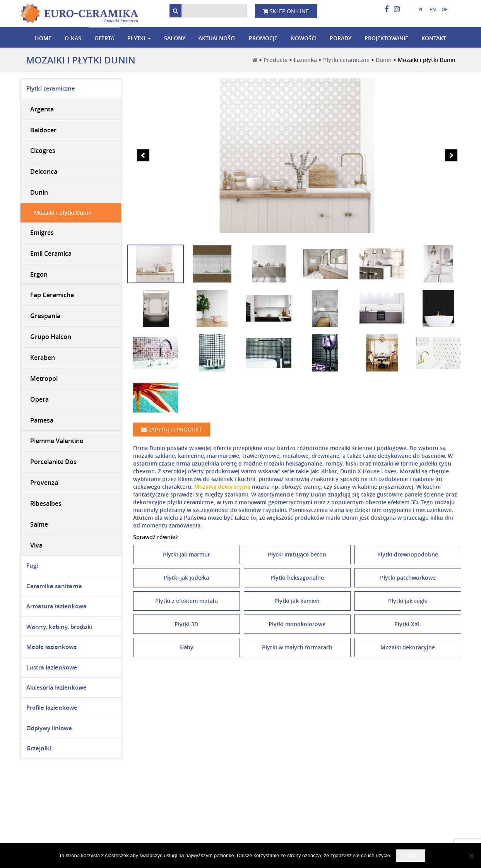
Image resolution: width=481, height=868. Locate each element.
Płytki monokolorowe (297, 624)
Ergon (39, 274)
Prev (143, 156)
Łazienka (305, 60)
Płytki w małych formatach (297, 647)
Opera (39, 399)
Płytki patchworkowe (408, 578)
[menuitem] (418, 10)
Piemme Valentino (57, 441)
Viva (36, 545)
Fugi (32, 566)
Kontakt (434, 38)
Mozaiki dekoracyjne (408, 647)
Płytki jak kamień (297, 601)
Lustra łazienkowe (52, 667)
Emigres (42, 233)
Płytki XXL (408, 624)
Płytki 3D (186, 624)
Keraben (43, 358)
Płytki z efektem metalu (187, 601)
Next (451, 156)
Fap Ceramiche (52, 295)
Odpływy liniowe (49, 728)
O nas (73, 38)
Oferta (104, 38)
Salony (175, 38)
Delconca (44, 171)
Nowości (304, 38)
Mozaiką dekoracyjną (222, 487)
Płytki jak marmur (187, 554)
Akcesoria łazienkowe (56, 687)
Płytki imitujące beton (297, 554)
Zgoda (411, 855)
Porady (341, 38)
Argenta (42, 109)
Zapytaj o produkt (172, 429)
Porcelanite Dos (53, 462)
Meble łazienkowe (52, 647)
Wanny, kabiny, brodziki (59, 627)
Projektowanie (386, 38)
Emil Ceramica (51, 253)
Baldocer (43, 130)
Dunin (384, 60)
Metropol (44, 378)
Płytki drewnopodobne (408, 554)
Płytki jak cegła (408, 601)
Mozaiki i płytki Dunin (63, 213)
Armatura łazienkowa (56, 606)
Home (43, 38)
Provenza (44, 483)
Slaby (186, 647)
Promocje (263, 38)
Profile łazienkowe (52, 708)
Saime (39, 524)
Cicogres (43, 151)
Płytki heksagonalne (297, 578)
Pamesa (42, 420)
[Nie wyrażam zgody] (471, 856)
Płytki (136, 38)
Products (276, 60)
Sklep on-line (286, 11)
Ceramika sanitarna (54, 586)
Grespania (45, 316)
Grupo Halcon (51, 337)
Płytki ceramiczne (346, 60)
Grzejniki (39, 748)
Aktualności (217, 38)
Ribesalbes (46, 503)
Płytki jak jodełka (186, 578)
